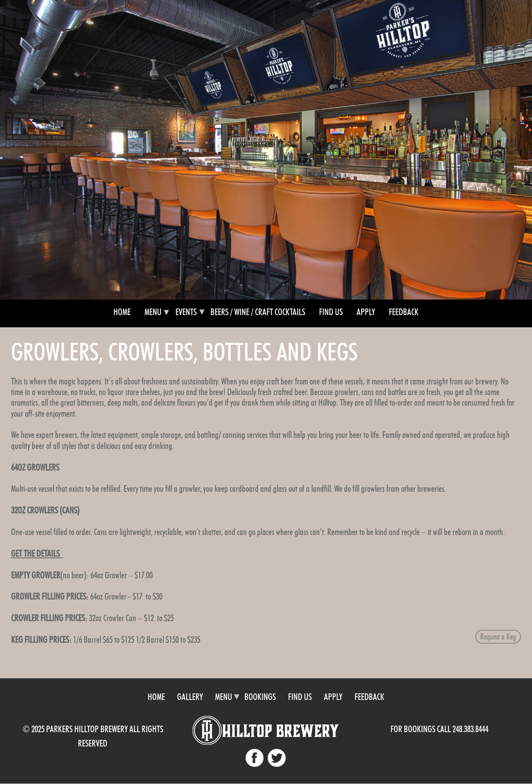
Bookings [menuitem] (260, 697)
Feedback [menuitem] (404, 312)
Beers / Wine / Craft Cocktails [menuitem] (258, 312)
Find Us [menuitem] (331, 312)
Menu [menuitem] (153, 316)
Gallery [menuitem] (190, 697)
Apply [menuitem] (366, 312)
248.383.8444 (470, 729)
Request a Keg (498, 637)
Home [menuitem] (122, 312)
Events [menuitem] (186, 316)
